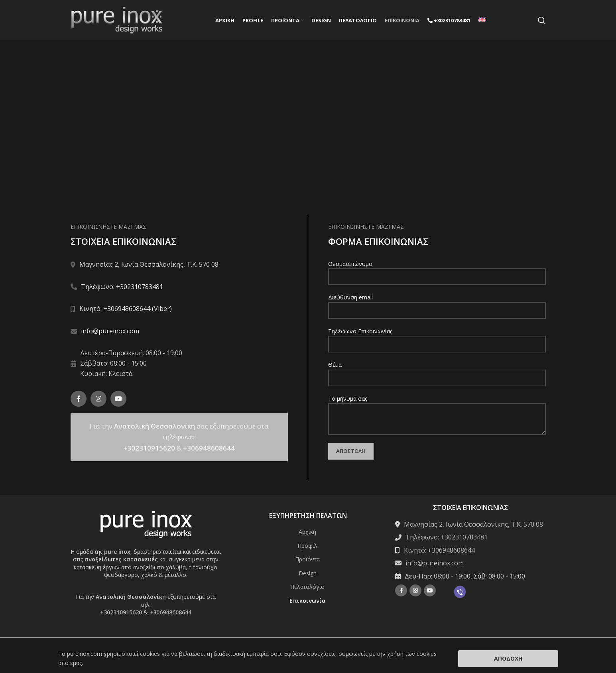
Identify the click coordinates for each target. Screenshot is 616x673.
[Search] (542, 21)
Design (308, 574)
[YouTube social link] (118, 400)
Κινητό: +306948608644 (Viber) (126, 310)
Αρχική (307, 533)
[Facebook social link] (79, 400)
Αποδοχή (508, 658)
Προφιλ (307, 547)
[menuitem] (482, 21)
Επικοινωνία (308, 602)
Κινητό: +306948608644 (439, 551)
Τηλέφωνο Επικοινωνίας (437, 338)
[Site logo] (117, 20)
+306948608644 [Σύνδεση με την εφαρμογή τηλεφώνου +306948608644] (209, 449)
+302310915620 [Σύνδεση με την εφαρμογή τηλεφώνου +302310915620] (149, 449)
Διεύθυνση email (437, 305)
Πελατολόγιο (307, 588)
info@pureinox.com (110, 332)
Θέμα (437, 372)
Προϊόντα (307, 561)
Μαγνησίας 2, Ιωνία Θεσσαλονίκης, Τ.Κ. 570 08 (473, 526)
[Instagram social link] (98, 400)
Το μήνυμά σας (437, 410)
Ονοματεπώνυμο (437, 272)
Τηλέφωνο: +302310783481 (122, 288)
